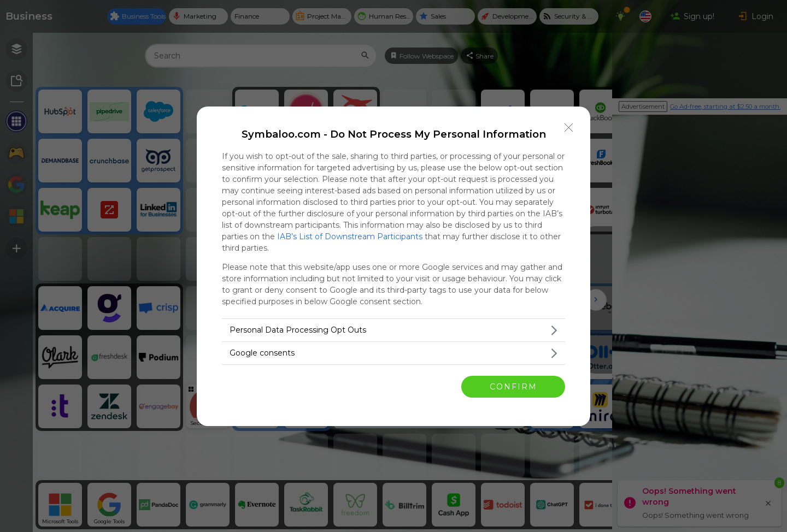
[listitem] (393, 330)
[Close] (569, 128)
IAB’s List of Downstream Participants (350, 237)
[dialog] (393, 266)
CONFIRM (513, 387)
